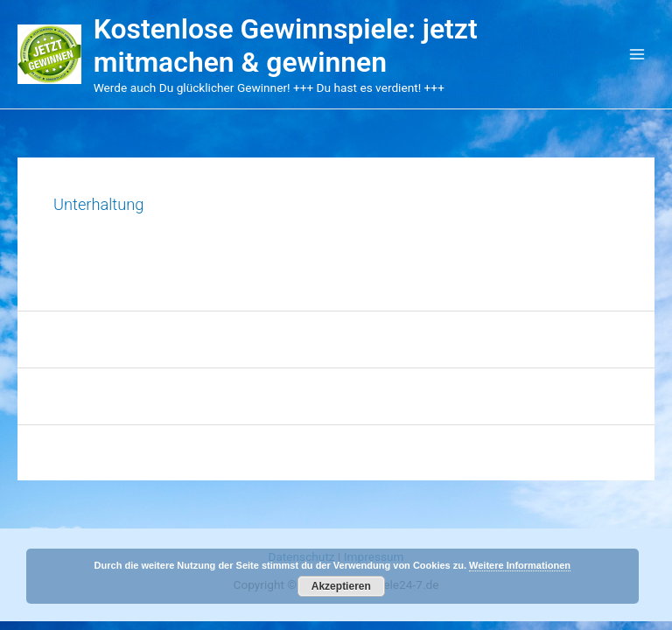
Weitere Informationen (520, 565)
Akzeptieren (341, 586)
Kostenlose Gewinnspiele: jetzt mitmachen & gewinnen (286, 45)
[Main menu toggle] (637, 55)
